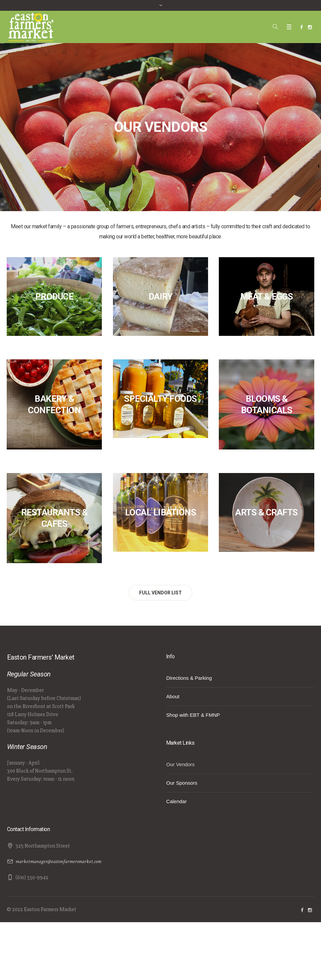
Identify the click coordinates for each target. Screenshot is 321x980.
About (173, 696)
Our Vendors (180, 764)
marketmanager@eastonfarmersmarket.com (58, 861)
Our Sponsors (182, 783)
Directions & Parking (189, 678)
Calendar (177, 801)
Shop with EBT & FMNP (193, 715)
